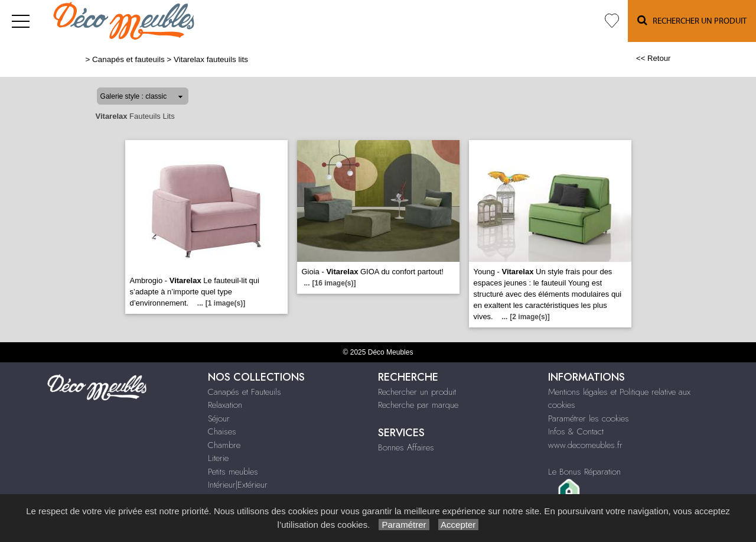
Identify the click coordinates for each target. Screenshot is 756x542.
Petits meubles (233, 472)
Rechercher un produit (417, 392)
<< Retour (654, 58)
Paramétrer (404, 525)
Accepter (459, 525)
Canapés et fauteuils (128, 59)
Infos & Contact (576, 431)
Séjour (219, 418)
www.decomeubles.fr (585, 445)
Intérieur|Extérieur (238, 485)
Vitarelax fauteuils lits (211, 59)
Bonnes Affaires (406, 447)
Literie (218, 458)
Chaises (222, 431)
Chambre (224, 445)
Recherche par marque (418, 405)
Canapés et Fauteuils (245, 392)
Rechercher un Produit (692, 20)
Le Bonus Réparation (584, 472)
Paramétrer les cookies (589, 418)
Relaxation (225, 405)
